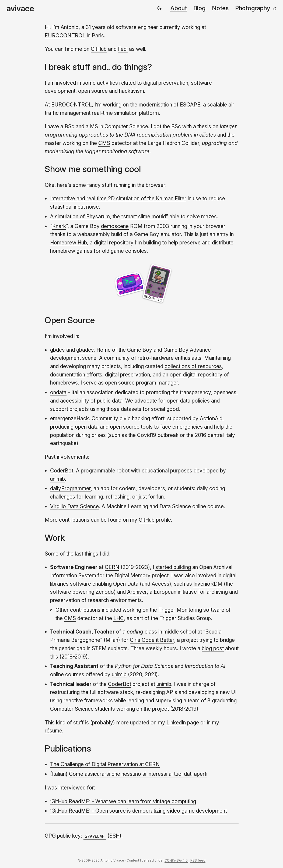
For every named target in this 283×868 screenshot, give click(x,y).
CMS (104, 143)
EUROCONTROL (65, 35)
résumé (53, 731)
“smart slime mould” (145, 216)
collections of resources (193, 366)
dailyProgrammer (70, 488)
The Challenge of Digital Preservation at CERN (105, 764)
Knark (59, 226)
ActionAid (211, 418)
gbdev (57, 350)
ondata (58, 392)
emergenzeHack (69, 418)
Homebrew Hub (69, 243)
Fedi (123, 49)
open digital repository (196, 375)
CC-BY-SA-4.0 (176, 860)
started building (173, 567)
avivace (20, 8)
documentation (68, 375)
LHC (119, 618)
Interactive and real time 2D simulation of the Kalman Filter (118, 198)
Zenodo (105, 592)
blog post (213, 648)
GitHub (99, 49)
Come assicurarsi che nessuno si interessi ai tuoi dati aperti (138, 774)
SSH (114, 836)
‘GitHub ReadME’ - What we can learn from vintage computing (123, 801)
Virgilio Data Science (74, 506)
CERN (112, 567)
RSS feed (198, 860)
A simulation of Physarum (80, 216)
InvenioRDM (208, 584)
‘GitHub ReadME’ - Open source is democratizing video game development (138, 811)
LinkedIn (176, 723)
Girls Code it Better (152, 640)
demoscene (115, 226)
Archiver (137, 592)
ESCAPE (190, 105)
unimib (57, 479)
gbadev (85, 350)
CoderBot (62, 471)
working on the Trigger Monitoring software (173, 610)
